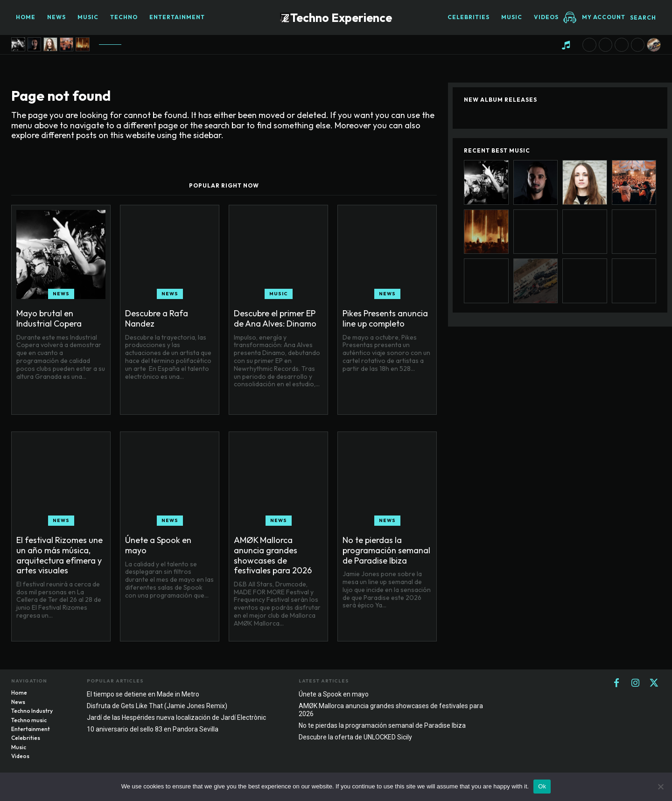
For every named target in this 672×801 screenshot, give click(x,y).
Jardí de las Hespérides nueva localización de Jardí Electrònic (176, 717)
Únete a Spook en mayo (158, 545)
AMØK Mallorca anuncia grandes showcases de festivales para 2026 (273, 555)
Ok (542, 786)
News (61, 294)
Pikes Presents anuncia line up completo (385, 318)
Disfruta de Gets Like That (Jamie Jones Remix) (157, 706)
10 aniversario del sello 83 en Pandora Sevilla (153, 729)
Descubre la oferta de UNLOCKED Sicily (355, 737)
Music (279, 294)
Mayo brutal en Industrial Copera (49, 318)
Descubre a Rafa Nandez (157, 318)
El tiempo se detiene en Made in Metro (143, 694)
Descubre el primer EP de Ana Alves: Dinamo (275, 318)
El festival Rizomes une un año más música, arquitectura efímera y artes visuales (59, 555)
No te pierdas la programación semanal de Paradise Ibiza (386, 550)
